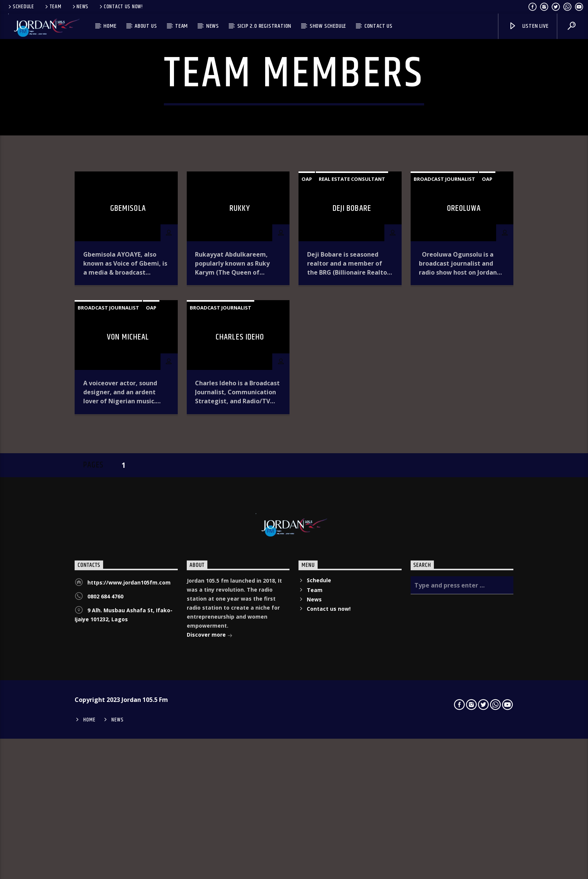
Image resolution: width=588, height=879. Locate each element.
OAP (307, 319)
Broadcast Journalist (444, 319)
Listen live (528, 26)
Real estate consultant (352, 319)
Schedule (21, 7)
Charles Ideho (240, 477)
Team (53, 7)
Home (110, 26)
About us (146, 26)
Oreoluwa (464, 349)
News (80, 7)
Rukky (240, 349)
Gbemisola (128, 349)
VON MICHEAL (128, 477)
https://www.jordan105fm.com (129, 723)
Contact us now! (121, 7)
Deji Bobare (352, 349)
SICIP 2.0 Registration (265, 26)
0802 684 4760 (105, 737)
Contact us (379, 26)
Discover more (210, 776)
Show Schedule (328, 26)
